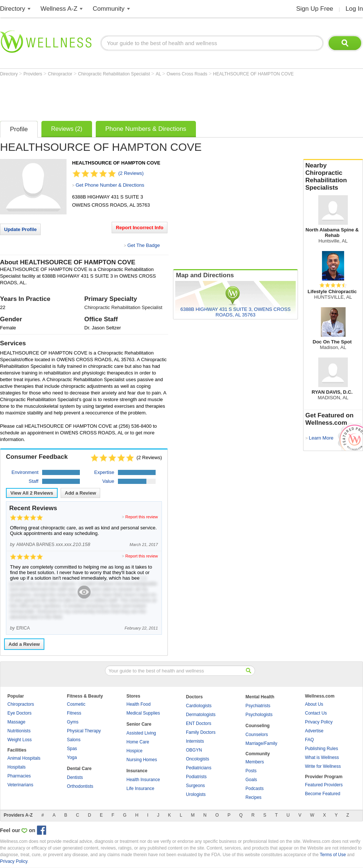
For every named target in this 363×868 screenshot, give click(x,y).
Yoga (72, 757)
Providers (33, 74)
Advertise (314, 731)
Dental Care (79, 769)
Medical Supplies (143, 713)
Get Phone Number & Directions (110, 185)
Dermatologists (201, 715)
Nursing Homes (142, 760)
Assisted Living (141, 733)
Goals (251, 780)
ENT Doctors (199, 723)
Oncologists (198, 759)
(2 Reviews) (131, 173)
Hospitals (16, 767)
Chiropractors (21, 704)
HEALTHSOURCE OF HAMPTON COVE (253, 74)
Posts (251, 771)
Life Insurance (140, 789)
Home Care (138, 742)
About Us (314, 704)
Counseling (257, 726)
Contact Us (316, 713)
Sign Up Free (315, 9)
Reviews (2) (67, 129)
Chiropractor (61, 74)
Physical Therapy (84, 731)
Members (255, 762)
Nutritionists (19, 731)
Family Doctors (201, 732)
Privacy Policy (319, 722)
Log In (354, 9)
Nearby (333, 177)
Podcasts (255, 789)
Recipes (253, 797)
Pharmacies (19, 776)
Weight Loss (20, 740)
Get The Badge (143, 245)
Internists (195, 741)
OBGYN (194, 750)
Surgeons (195, 786)
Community (109, 9)
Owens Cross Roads (188, 74)
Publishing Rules (321, 749)
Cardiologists (199, 706)
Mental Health (260, 697)
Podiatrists (196, 777)
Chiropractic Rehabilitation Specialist (115, 74)
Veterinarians (20, 785)
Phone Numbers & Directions (146, 129)
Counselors (257, 735)
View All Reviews (32, 493)
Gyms (73, 722)
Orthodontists (80, 786)
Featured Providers (324, 785)
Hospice (134, 751)
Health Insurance (143, 780)
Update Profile (20, 229)
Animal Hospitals (24, 758)
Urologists (196, 794)
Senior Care (139, 724)
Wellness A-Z (59, 9)
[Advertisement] (135, 97)
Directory (13, 9)
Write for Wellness (323, 766)
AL (159, 74)
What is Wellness (322, 757)
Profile (19, 129)
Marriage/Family (261, 743)
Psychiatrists (258, 706)
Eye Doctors (19, 713)
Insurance (137, 771)
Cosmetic (76, 704)
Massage (16, 722)
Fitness (74, 713)
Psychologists (259, 715)
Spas (72, 749)
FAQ (309, 740)
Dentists (75, 777)
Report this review (142, 517)
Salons (74, 740)
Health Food (138, 704)
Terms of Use (333, 855)
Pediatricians (199, 768)
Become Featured (323, 794)
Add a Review (80, 493)
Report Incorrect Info (140, 228)
